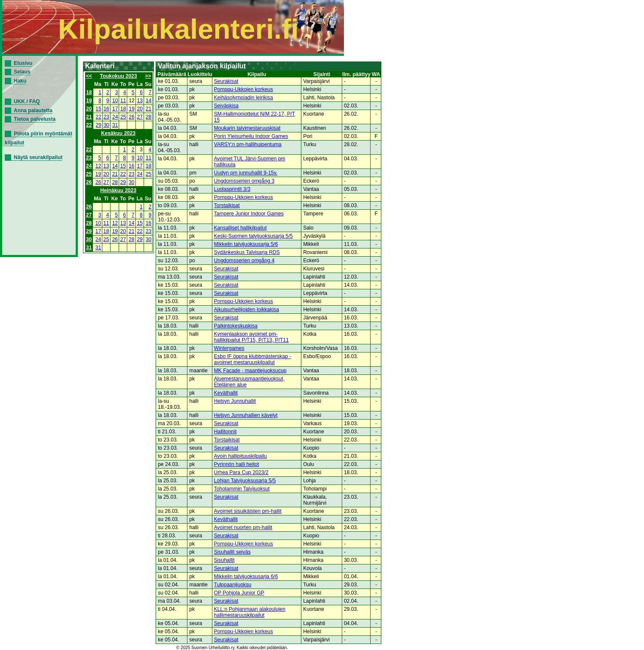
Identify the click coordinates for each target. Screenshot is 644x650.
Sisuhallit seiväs (232, 552)
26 (132, 117)
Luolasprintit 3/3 (232, 189)
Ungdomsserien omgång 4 (244, 261)
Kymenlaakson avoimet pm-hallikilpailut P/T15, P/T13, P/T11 (251, 337)
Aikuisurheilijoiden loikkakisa (247, 310)
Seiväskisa (226, 106)
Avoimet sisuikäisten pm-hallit (248, 511)
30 (106, 125)
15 (98, 109)
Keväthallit (226, 393)
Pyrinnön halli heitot (237, 464)
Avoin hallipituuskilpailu (241, 456)
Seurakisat (226, 81)
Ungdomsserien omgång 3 (244, 181)
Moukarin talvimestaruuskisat (247, 128)
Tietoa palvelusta (35, 119)
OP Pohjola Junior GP (239, 593)
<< (89, 76)
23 (106, 117)
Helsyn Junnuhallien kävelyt (246, 415)
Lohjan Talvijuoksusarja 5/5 (245, 481)
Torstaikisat (227, 205)
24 (115, 117)
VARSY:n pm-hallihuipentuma (248, 144)
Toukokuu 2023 (118, 76)
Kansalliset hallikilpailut (241, 228)
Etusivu (23, 63)
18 (89, 92)
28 (149, 117)
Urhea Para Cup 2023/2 (241, 472)
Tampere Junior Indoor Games (249, 214)
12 (98, 166)
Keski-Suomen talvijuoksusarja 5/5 (253, 236)
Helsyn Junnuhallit (235, 401)
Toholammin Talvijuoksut (242, 489)
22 (98, 117)
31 (115, 125)
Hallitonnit (225, 432)
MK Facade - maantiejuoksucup (250, 371)
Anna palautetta (33, 110)
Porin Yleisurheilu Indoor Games (251, 136)
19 (89, 101)
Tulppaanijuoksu (233, 585)
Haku (20, 81)
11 (123, 101)
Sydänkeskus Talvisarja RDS (247, 252)
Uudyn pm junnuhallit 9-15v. (246, 173)
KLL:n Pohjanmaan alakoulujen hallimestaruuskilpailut (250, 612)
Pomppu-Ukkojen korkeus (244, 89)
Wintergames (229, 348)
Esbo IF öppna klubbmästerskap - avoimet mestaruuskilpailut (253, 359)
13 (140, 101)
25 (123, 117)
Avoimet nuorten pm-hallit (243, 527)
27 (140, 117)
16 (106, 109)
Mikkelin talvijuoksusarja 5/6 (246, 244)
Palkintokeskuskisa (236, 326)
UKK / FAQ (27, 101)
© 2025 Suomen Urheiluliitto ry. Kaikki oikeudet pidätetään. (232, 648)
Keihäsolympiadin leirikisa (244, 98)
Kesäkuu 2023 (118, 133)
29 (98, 125)
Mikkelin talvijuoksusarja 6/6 (246, 576)
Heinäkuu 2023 (118, 190)
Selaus (22, 72)
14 (149, 101)
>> (148, 76)
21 (149, 109)
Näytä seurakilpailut (38, 157)
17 (115, 109)
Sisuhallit (224, 560)
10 (115, 101)
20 (89, 109)
